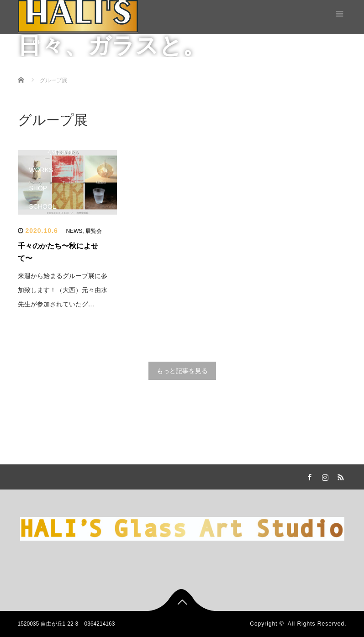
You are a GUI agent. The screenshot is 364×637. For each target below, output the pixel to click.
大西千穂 (60, 133)
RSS (340, 476)
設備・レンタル (70, 79)
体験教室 (60, 225)
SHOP (38, 188)
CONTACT (45, 261)
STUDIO (41, 60)
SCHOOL (43, 206)
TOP (36, 42)
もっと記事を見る (182, 371)
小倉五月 (60, 152)
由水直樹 (60, 115)
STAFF (39, 97)
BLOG (38, 243)
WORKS (41, 170)
